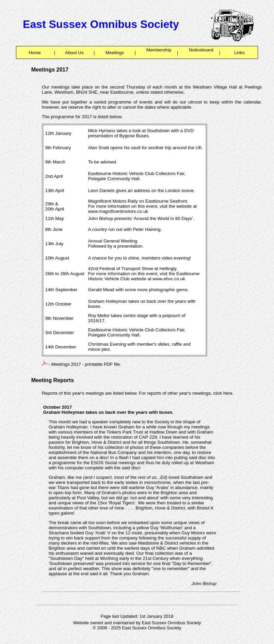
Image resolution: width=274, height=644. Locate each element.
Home (35, 53)
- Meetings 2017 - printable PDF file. (82, 364)
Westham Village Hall (215, 87)
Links (239, 53)
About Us (75, 53)
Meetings (115, 53)
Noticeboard (199, 52)
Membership (156, 52)
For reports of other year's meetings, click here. (186, 393)
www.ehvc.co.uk (169, 279)
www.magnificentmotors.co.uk (118, 211)
